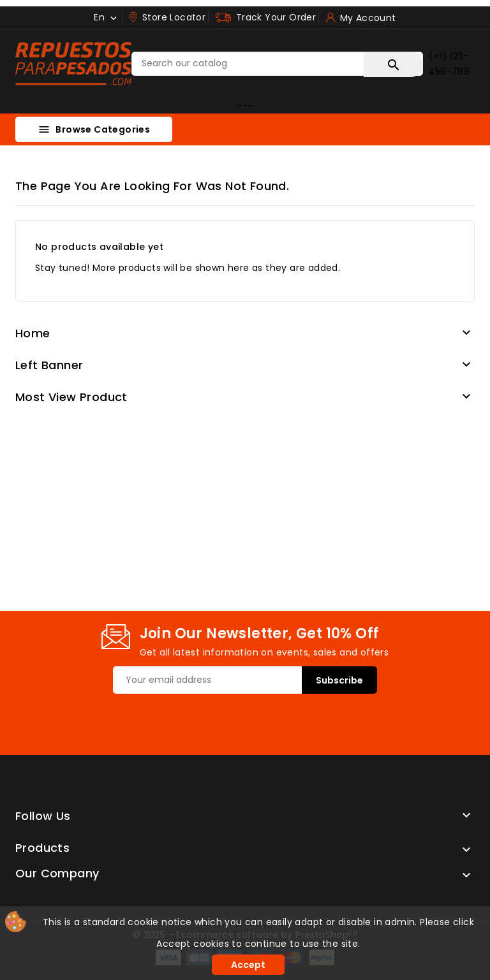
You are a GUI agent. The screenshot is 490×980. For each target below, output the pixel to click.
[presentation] (210, 719)
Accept (248, 965)
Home (33, 333)
